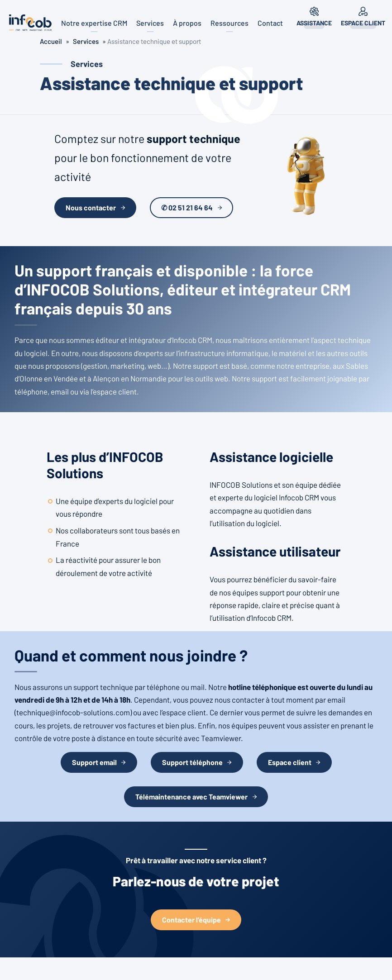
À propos (187, 23)
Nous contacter (91, 207)
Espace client (363, 23)
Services (150, 23)
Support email (94, 762)
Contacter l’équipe (191, 920)
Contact (270, 23)
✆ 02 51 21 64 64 (187, 207)
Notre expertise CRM (94, 23)
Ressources (229, 23)
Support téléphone (192, 762)
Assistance (314, 23)
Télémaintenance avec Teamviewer (191, 797)
